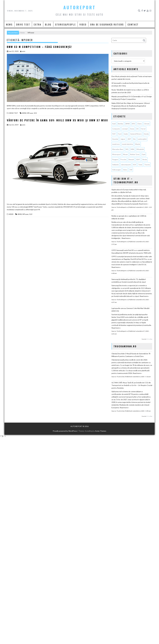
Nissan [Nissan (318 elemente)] (125, 154)
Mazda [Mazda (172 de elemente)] (138, 144)
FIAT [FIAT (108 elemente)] (114, 134)
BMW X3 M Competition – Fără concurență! (40, 47)
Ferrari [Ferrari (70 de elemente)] (143, 129)
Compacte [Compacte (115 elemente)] (116, 129)
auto (23, 51)
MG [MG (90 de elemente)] (127, 149)
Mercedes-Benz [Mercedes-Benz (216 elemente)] (118, 149)
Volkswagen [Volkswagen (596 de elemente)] (117, 170)
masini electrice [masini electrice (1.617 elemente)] (127, 144)
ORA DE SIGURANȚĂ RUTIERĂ (107, 24)
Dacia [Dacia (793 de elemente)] (132, 129)
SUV (35, 113)
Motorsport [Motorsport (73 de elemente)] (117, 154)
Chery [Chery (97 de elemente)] (140, 124)
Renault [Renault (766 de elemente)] (131, 160)
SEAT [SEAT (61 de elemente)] (138, 160)
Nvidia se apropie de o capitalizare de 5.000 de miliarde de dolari (129, 217)
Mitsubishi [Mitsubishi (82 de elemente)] (140, 149)
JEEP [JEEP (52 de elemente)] (129, 139)
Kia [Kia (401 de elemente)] (134, 139)
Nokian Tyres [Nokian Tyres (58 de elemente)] (135, 154)
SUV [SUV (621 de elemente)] (135, 165)
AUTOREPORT (79, 7)
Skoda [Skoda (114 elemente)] (145, 160)
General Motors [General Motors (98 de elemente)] (136, 134)
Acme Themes (101, 431)
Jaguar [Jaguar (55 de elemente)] (123, 139)
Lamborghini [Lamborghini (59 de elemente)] (142, 139)
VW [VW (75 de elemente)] (131, 170)
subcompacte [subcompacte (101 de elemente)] (126, 165)
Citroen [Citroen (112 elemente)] (147, 124)
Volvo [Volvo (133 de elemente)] (125, 170)
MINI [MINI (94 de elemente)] (132, 149)
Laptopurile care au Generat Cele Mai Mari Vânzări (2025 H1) (130, 310)
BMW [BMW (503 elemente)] (128, 124)
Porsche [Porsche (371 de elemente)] (123, 160)
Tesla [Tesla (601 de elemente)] (140, 165)
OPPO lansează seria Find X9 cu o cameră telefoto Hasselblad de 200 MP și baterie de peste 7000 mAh (131, 252)
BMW (24, 113)
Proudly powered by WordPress (65, 431)
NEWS (9, 24)
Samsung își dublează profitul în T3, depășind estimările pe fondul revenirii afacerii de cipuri (129, 281)
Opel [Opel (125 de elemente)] (144, 154)
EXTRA (38, 24)
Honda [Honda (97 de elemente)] (146, 134)
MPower (30, 113)
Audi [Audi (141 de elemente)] (114, 124)
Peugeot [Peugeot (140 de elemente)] (115, 160)
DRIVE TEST (23, 24)
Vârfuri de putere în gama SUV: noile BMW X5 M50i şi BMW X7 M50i (58, 120)
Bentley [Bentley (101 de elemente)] (121, 124)
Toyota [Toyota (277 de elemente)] (147, 165)
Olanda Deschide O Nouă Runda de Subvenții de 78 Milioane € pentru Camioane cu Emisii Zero (131, 355)
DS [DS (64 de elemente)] (137, 129)
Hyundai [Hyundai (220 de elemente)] (115, 139)
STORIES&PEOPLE (65, 24)
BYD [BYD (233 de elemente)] (133, 124)
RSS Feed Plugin (149, 339)
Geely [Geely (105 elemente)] (126, 134)
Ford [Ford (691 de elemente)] (120, 134)
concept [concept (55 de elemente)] (125, 129)
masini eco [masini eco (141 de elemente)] (116, 144)
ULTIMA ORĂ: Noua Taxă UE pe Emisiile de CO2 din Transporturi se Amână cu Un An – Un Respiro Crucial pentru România (132, 385)
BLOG (48, 24)
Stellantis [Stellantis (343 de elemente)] (115, 165)
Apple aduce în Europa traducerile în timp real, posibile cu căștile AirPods (129, 191)
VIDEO (83, 24)
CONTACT (133, 24)
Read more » (144, 204)
